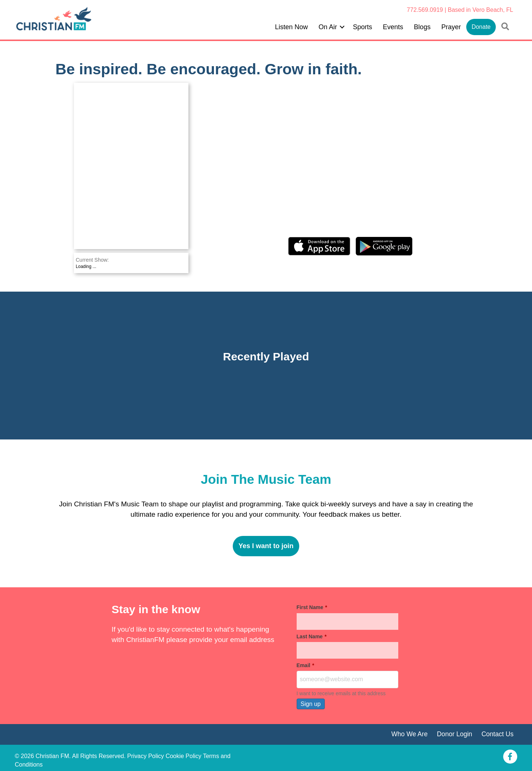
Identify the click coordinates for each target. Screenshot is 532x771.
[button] (342, 27)
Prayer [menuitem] (451, 27)
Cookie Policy (183, 756)
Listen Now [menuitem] (291, 27)
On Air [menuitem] (328, 27)
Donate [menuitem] (481, 27)
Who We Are (409, 734)
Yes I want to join (266, 546)
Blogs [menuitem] (422, 27)
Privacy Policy (146, 756)
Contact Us (497, 734)
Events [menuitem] (393, 27)
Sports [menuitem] (362, 27)
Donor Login (454, 734)
